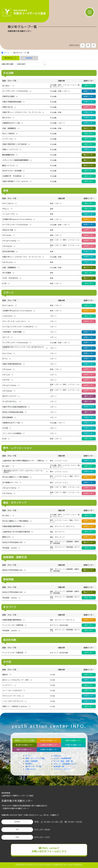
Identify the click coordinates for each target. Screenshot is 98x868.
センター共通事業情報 (62, 758)
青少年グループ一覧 (33, 766)
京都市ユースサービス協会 (25, 740)
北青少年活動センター (73, 740)
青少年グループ (11, 58)
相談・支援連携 (31, 761)
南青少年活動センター (25, 749)
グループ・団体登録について (65, 764)
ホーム (5, 53)
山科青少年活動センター (49, 745)
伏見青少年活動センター (49, 749)
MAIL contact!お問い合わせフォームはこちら (49, 850)
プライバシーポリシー (62, 769)
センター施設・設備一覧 (63, 761)
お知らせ (57, 756)
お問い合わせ (31, 769)
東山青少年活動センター (25, 745)
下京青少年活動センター (73, 745)
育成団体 (29, 58)
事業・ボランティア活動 (35, 758)
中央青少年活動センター (49, 740)
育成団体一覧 (59, 766)
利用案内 (29, 764)
